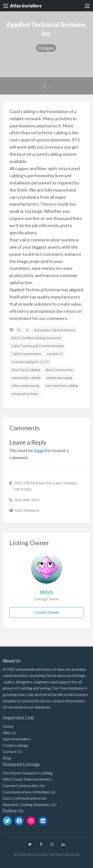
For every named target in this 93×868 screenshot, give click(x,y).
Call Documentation (26, 354)
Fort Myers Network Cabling (28, 773)
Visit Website (27, 510)
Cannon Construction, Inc (24, 785)
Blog (7, 758)
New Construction (59, 370)
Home (8, 726)
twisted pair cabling (26, 378)
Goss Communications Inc (25, 798)
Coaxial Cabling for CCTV (30, 362)
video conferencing (25, 386)
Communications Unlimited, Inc (29, 792)
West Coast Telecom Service (27, 779)
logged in (43, 450)
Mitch (46, 592)
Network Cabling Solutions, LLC (30, 804)
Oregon (46, 48)
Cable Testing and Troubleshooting (37, 346)
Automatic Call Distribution (55, 330)
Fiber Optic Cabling (26, 370)
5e (19, 330)
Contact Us (12, 751)
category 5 (55, 354)
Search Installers (17, 739)
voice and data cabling (61, 386)
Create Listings (15, 745)
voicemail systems (25, 394)
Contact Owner (46, 612)
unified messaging (59, 378)
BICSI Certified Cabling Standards (36, 338)
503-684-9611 (27, 500)
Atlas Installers (26, 6)
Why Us (9, 733)
